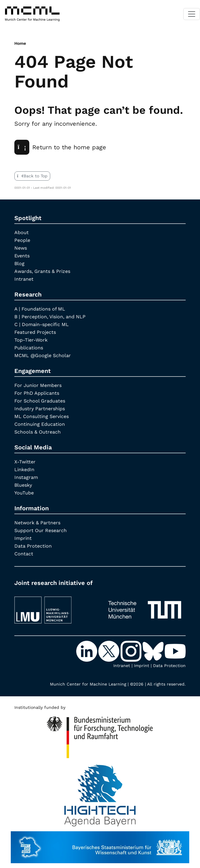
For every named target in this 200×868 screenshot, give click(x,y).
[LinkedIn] (87, 651)
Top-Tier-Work (31, 340)
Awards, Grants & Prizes (42, 271)
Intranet (24, 279)
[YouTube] (175, 651)
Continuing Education (40, 424)
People (22, 240)
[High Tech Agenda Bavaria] (100, 735)
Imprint (23, 538)
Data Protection (33, 546)
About (22, 232)
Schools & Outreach (38, 432)
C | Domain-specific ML (42, 324)
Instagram (26, 477)
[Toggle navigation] (192, 14)
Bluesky (23, 485)
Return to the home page (60, 147)
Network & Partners (37, 523)
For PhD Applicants (37, 393)
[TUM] (145, 607)
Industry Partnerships (40, 409)
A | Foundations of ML (40, 309)
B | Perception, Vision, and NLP (50, 317)
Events (22, 256)
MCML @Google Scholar (43, 355)
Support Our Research (41, 530)
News (21, 248)
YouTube (24, 493)
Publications (29, 348)
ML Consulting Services (42, 416)
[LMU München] (55, 607)
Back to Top (32, 176)
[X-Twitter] (109, 651)
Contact (24, 554)
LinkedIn (24, 470)
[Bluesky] (154, 651)
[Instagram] (132, 651)
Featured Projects (35, 332)
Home (20, 43)
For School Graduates (40, 401)
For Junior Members (38, 385)
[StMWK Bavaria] (100, 844)
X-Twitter (25, 462)
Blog (19, 264)
